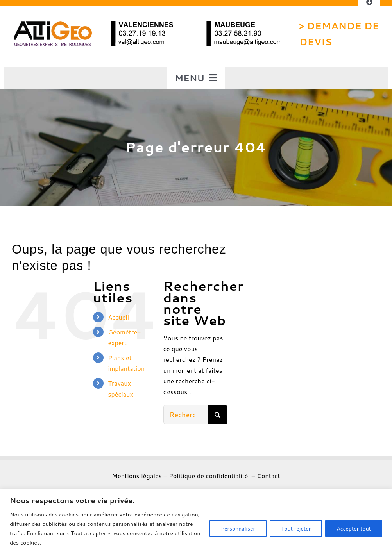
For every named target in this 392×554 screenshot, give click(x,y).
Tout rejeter (296, 529)
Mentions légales (137, 476)
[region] (196, 521)
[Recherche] (218, 415)
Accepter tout (354, 529)
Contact (268, 476)
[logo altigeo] (52, 23)
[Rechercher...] (186, 415)
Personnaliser (238, 529)
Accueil (118, 317)
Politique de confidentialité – (213, 476)
